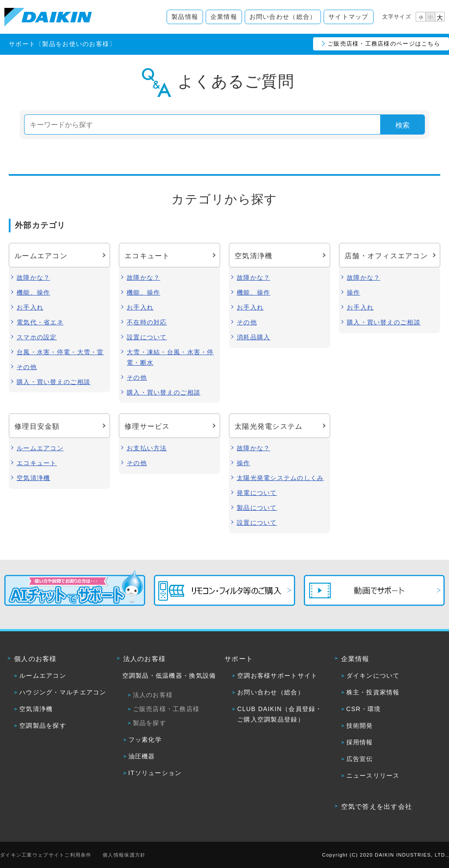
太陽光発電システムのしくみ (280, 478)
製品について (257, 508)
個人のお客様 (36, 659)
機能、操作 (33, 292)
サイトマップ (349, 17)
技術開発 (360, 726)
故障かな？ (33, 277)
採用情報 (360, 742)
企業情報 (224, 17)
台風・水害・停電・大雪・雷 (60, 352)
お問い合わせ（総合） (283, 17)
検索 (403, 125)
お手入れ (30, 307)
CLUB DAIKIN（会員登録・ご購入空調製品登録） (280, 714)
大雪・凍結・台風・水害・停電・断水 (170, 357)
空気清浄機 (33, 478)
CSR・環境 (364, 709)
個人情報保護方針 (124, 855)
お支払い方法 (147, 448)
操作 (354, 292)
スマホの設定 (37, 337)
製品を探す (150, 723)
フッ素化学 (145, 740)
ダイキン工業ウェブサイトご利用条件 (46, 855)
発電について (257, 493)
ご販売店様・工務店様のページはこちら (384, 44)
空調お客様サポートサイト (277, 676)
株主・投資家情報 (373, 692)
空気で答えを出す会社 (377, 806)
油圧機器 (142, 756)
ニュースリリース (373, 776)
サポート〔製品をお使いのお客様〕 (62, 44)
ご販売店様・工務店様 (166, 709)
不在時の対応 (147, 322)
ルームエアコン (40, 448)
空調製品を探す (43, 726)
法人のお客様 (145, 659)
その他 (27, 367)
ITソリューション (155, 773)
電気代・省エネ (40, 322)
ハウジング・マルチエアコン (63, 692)
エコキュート (37, 463)
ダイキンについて (373, 676)
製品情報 (185, 17)
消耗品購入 (253, 337)
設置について (147, 337)
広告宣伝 (360, 759)
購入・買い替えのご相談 (53, 382)
